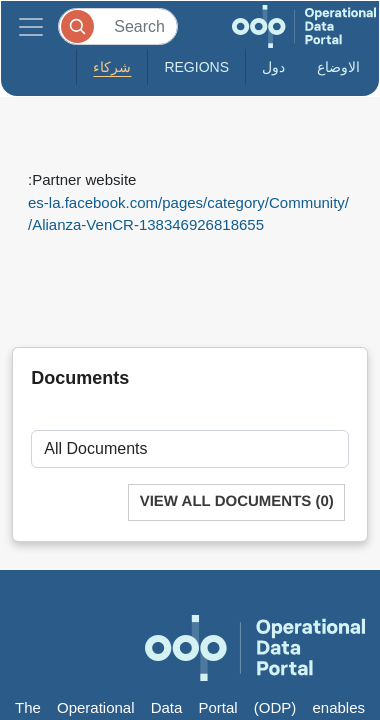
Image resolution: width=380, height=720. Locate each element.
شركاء (112, 67)
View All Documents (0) (237, 501)
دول (273, 67)
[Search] (118, 26)
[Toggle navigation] (31, 26)
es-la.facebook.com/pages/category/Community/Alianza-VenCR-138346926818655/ (188, 214)
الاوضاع (338, 67)
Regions (196, 67)
